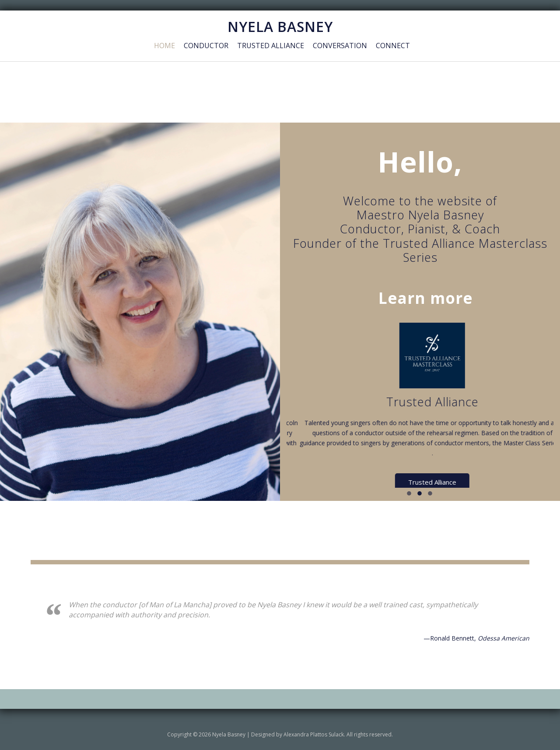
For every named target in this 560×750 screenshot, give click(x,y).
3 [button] (430, 494)
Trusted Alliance (271, 46)
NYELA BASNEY (280, 26)
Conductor (206, 46)
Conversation (340, 46)
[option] (341, 405)
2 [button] (420, 494)
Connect (393, 46)
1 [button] (409, 494)
